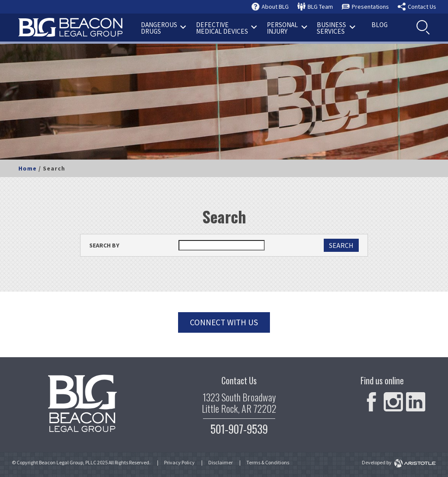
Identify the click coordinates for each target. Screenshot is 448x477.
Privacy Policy (179, 462)
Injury (287, 28)
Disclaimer (220, 462)
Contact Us (422, 7)
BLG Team (320, 7)
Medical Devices (227, 28)
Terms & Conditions (268, 462)
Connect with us (224, 322)
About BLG (275, 7)
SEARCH (341, 245)
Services (336, 28)
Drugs (164, 28)
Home (28, 168)
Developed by (399, 462)
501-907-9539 (239, 429)
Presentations (370, 7)
